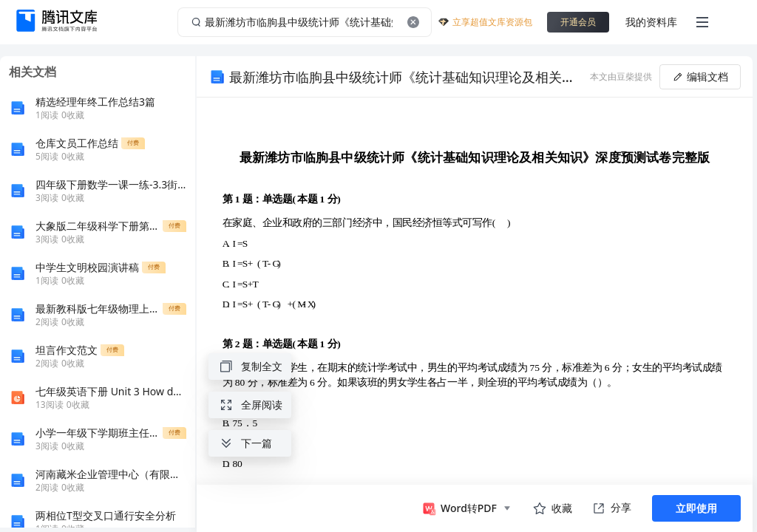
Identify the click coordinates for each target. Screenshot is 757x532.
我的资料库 (651, 22)
